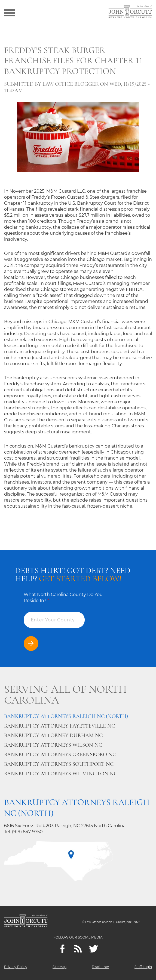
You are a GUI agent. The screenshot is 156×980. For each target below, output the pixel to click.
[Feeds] (78, 949)
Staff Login (143, 967)
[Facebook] (62, 949)
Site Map (59, 967)
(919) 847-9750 (27, 832)
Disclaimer (100, 967)
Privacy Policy (16, 967)
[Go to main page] (130, 12)
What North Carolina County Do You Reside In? (63, 598)
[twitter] (94, 949)
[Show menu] (10, 12)
